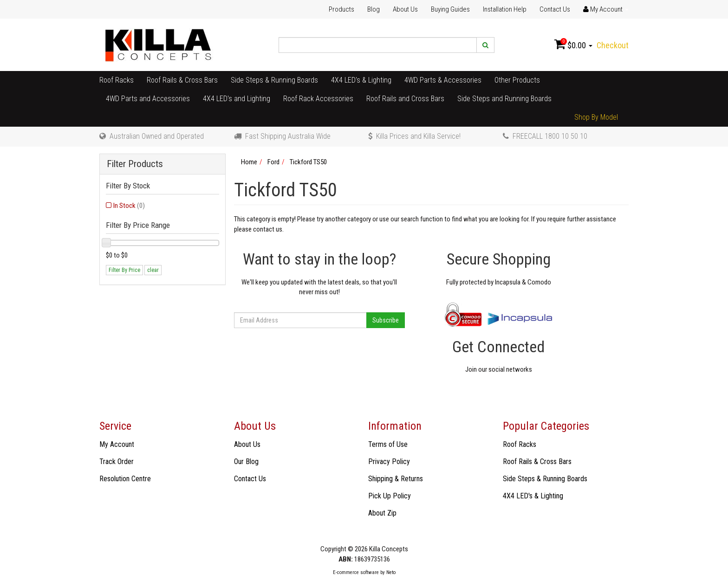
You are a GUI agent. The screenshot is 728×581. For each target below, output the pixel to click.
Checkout (613, 45)
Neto (391, 572)
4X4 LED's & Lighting (361, 80)
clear (153, 270)
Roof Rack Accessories (318, 99)
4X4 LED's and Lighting (237, 99)
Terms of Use (388, 444)
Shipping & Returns (396, 479)
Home (249, 162)
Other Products (517, 80)
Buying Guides (450, 9)
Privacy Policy (389, 462)
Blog (374, 9)
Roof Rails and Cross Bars (405, 99)
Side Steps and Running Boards (504, 99)
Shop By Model (596, 117)
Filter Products (135, 164)
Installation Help (505, 9)
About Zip (382, 513)
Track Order (117, 462)
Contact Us (555, 9)
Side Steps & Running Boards (274, 80)
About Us (405, 9)
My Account (117, 444)
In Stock (129, 206)
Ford (273, 162)
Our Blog (246, 462)
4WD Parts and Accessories (148, 99)
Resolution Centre (125, 479)
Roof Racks (117, 80)
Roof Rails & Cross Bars (182, 80)
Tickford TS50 (308, 162)
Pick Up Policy (390, 496)
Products (341, 9)
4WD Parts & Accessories (443, 80)
